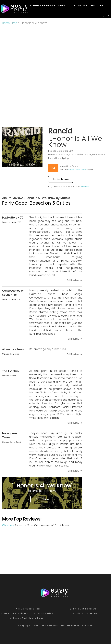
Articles (97, 5)
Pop (15, 23)
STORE (83, 5)
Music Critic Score (78, 170)
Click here (8, 525)
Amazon (85, 187)
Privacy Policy (44, 613)
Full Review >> (75, 280)
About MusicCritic (28, 609)
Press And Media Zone (29, 618)
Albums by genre (43, 5)
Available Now (61, 179)
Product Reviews (85, 609)
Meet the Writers (16, 613)
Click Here (42, 499)
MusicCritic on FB (85, 613)
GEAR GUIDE (67, 5)
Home (6, 23)
